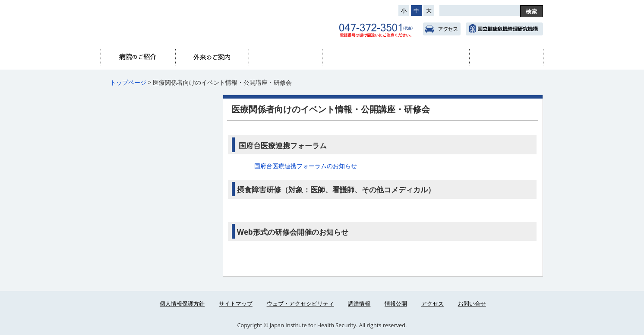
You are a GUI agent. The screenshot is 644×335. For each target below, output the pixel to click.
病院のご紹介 (138, 57)
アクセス (442, 29)
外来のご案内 (212, 57)
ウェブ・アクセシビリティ (300, 303)
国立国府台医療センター (189, 22)
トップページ (128, 82)
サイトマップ (236, 303)
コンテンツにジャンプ (0, 0)
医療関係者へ (506, 57)
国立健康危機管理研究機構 (504, 29)
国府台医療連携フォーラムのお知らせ (306, 166)
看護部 (432, 57)
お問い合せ (472, 303)
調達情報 (359, 303)
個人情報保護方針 (182, 303)
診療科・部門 (359, 57)
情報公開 (396, 303)
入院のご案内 (285, 57)
